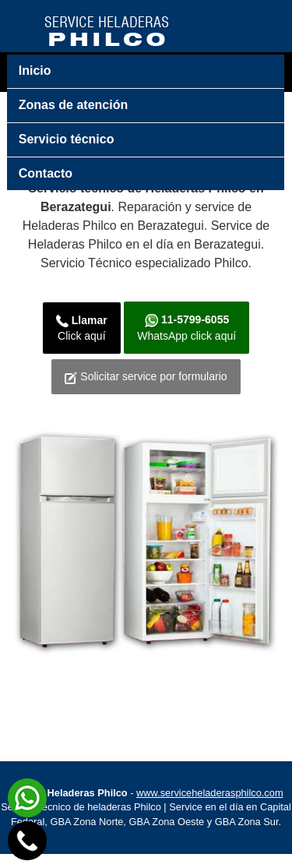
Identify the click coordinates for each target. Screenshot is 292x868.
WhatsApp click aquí (188, 331)
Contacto (46, 173)
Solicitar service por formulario (146, 388)
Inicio (35, 71)
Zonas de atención (73, 105)
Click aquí (76, 331)
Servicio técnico (67, 139)
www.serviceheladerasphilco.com (209, 808)
